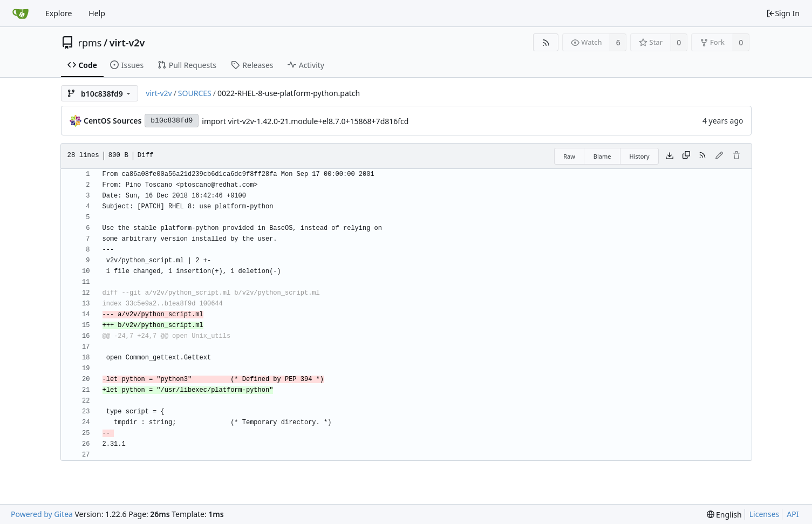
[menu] (724, 515)
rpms (90, 43)
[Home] (21, 13)
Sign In (783, 13)
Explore (59, 13)
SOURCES (195, 93)
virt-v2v (127, 43)
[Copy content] (686, 156)
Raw (569, 156)
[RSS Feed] (546, 42)
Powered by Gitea (42, 514)
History (639, 156)
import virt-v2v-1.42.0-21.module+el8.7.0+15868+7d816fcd (305, 121)
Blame (602, 156)
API (793, 514)
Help (97, 13)
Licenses (765, 514)
